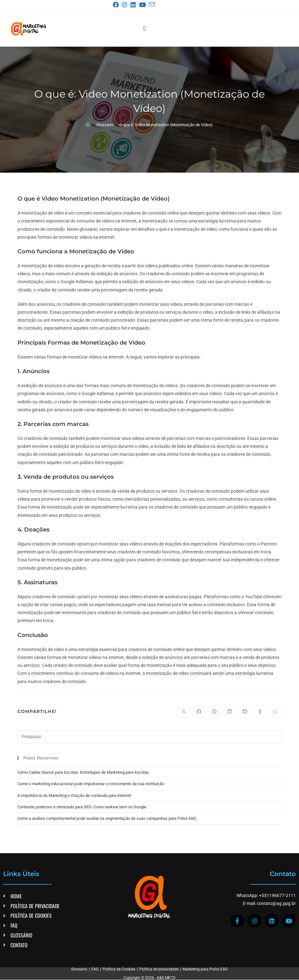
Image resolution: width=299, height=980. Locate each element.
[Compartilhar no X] (184, 711)
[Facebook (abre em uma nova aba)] (117, 5)
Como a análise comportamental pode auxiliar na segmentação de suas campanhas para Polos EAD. (107, 818)
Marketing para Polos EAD (205, 969)
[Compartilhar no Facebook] (199, 711)
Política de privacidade (159, 969)
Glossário (79, 969)
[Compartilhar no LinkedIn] (229, 711)
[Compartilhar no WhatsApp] (275, 711)
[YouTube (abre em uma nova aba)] (144, 5)
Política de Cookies (119, 969)
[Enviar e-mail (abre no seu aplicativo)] (152, 5)
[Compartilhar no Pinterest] (214, 711)
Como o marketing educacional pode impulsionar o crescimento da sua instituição (91, 784)
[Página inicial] (88, 125)
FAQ (95, 969)
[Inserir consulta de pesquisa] (150, 737)
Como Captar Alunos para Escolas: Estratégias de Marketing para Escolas (83, 772)
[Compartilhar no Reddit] (245, 711)
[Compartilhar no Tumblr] (260, 711)
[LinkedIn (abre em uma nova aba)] (134, 5)
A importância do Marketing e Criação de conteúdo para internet (74, 795)
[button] (145, 28)
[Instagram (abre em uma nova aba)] (126, 5)
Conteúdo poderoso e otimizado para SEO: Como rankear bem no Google (82, 807)
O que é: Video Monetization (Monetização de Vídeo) (166, 125)
